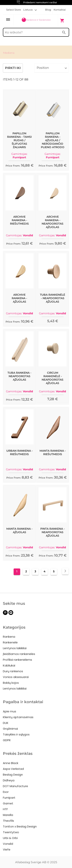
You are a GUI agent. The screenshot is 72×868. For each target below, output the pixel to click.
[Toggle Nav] (8, 20)
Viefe (7, 849)
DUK (6, 723)
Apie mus (10, 711)
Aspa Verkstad (13, 769)
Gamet (8, 803)
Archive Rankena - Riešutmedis (19, 220)
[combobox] (36, 32)
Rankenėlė (10, 642)
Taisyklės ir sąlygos (16, 734)
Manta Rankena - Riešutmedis (53, 452)
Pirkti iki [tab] (13, 68)
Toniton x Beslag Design (20, 826)
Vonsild (8, 844)
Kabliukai (9, 665)
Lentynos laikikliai (15, 648)
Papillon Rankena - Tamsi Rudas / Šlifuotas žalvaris (19, 140)
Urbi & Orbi (10, 838)
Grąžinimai (10, 729)
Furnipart (9, 798)
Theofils (8, 821)
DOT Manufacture (15, 786)
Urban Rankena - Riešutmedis (19, 452)
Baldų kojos (11, 683)
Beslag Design (13, 775)
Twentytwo (11, 832)
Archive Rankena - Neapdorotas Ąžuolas (53, 222)
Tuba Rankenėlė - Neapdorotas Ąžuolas (53, 298)
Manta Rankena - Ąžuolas (19, 530)
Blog (48, 10)
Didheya (9, 780)
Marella (8, 815)
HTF (5, 809)
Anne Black (11, 763)
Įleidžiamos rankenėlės (19, 654)
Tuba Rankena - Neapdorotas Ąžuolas (19, 376)
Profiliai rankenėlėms (17, 660)
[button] (30, 10)
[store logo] (36, 20)
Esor (6, 792)
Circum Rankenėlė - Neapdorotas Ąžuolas (53, 378)
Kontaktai (60, 10)
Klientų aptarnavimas (18, 717)
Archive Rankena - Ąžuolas (19, 298)
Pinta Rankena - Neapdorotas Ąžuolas (53, 532)
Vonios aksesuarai (16, 677)
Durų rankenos (13, 671)
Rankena (9, 637)
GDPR (7, 740)
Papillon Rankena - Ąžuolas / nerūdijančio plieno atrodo (53, 140)
